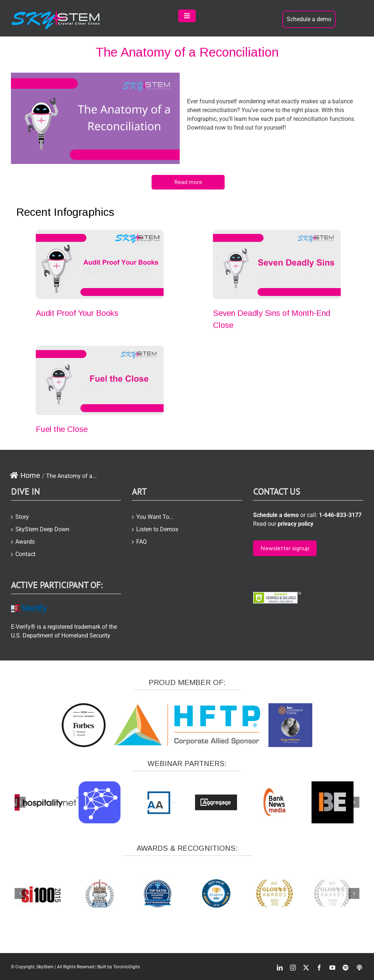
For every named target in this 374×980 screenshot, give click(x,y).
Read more (188, 182)
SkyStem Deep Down (42, 529)
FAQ (142, 542)
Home (25, 475)
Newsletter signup (285, 548)
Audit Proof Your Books (77, 313)
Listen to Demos (157, 529)
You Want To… (155, 517)
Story (22, 517)
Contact (25, 554)
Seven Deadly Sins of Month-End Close (272, 319)
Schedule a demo (309, 19)
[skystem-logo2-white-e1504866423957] (56, 12)
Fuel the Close (62, 429)
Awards (25, 542)
